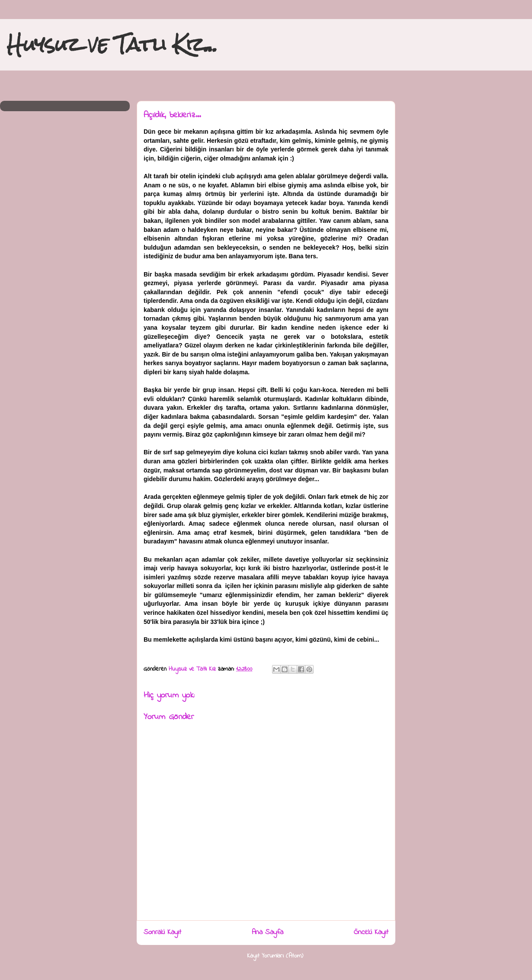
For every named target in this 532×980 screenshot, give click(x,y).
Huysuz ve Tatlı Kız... (112, 44)
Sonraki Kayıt (162, 932)
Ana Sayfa (268, 932)
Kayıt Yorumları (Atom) (275, 956)
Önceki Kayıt (371, 932)
